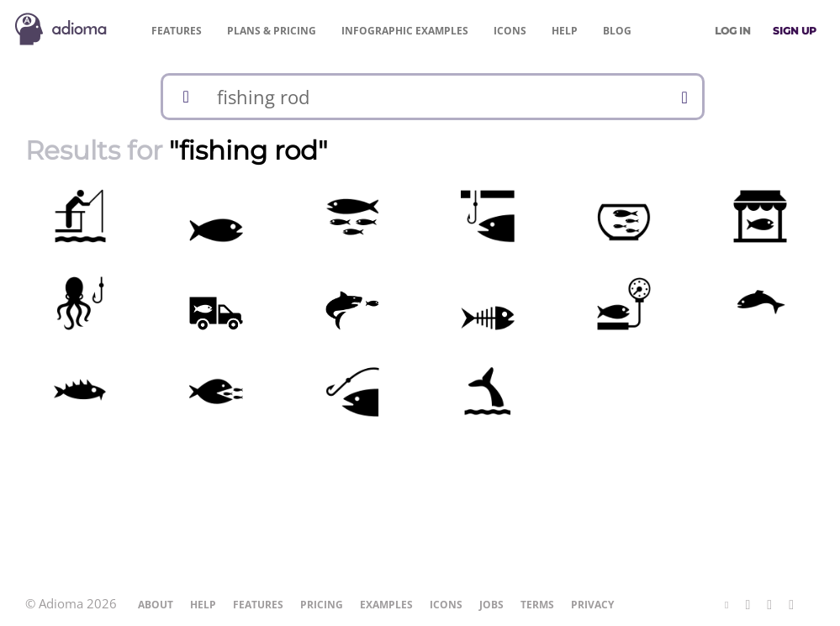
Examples (405, 31)
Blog (617, 31)
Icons (510, 31)
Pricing (272, 31)
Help (565, 31)
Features (177, 31)
